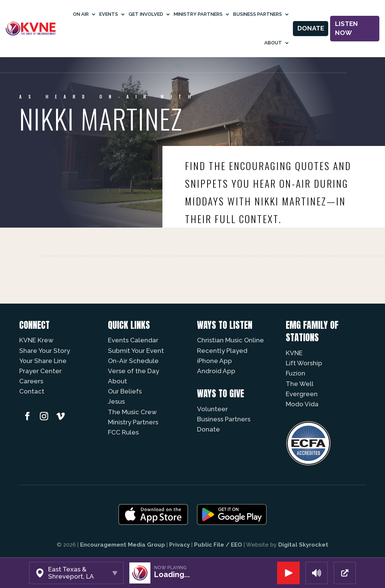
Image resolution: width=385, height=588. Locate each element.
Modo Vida (302, 404)
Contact (32, 391)
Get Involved (146, 14)
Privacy (180, 545)
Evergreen (302, 394)
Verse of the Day (133, 371)
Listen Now (346, 28)
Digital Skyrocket (303, 545)
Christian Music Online (230, 340)
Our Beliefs (125, 391)
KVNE (294, 353)
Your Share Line (43, 361)
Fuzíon (296, 373)
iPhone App (214, 361)
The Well (300, 384)
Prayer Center (40, 371)
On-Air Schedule (133, 361)
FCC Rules (123, 432)
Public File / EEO (218, 545)
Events (109, 14)
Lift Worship (304, 363)
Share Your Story (45, 351)
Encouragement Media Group (123, 545)
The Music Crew (132, 412)
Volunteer (212, 409)
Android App (216, 371)
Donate (311, 28)
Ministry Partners (198, 14)
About (273, 43)
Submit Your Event (136, 351)
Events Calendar (133, 340)
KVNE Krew (36, 340)
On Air (81, 14)
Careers (31, 381)
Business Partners (258, 14)
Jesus (116, 401)
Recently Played (222, 351)
